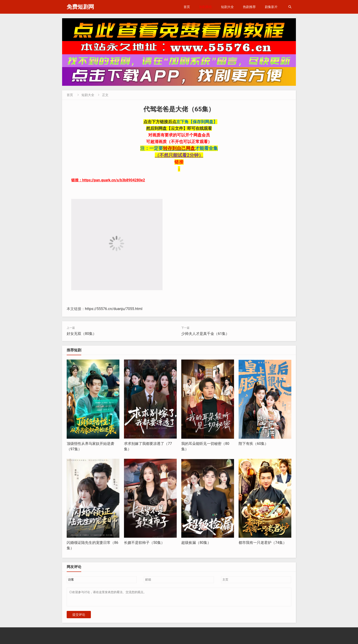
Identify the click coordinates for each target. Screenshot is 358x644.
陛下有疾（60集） (253, 444)
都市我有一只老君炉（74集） (263, 543)
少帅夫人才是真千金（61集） (205, 334)
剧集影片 (271, 7)
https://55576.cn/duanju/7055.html (114, 309)
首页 (187, 7)
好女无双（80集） (82, 334)
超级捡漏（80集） (196, 543)
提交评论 (79, 617)
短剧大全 (227, 7)
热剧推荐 (249, 7)
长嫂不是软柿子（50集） (144, 543)
